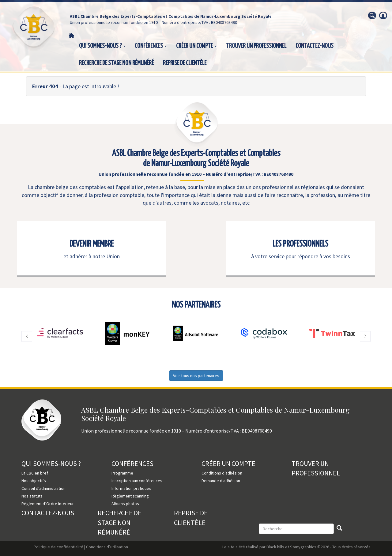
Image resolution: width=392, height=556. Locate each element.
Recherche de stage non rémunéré (116, 63)
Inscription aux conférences (137, 481)
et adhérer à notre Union (92, 256)
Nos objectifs (34, 481)
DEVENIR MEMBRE (92, 244)
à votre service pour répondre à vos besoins (301, 256)
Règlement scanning (130, 496)
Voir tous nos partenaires (196, 376)
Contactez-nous (315, 46)
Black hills (275, 547)
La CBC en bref (35, 473)
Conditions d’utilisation (107, 547)
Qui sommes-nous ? (102, 46)
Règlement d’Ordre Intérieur (48, 504)
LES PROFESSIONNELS (300, 244)
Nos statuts (32, 496)
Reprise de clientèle (185, 63)
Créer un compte (196, 46)
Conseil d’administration (43, 488)
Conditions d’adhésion (222, 473)
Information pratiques (131, 488)
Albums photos (125, 504)
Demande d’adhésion (221, 481)
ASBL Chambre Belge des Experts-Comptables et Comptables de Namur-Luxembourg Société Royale (171, 16)
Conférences (151, 46)
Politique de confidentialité (58, 547)
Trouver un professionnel (256, 46)
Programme (122, 473)
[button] (27, 337)
